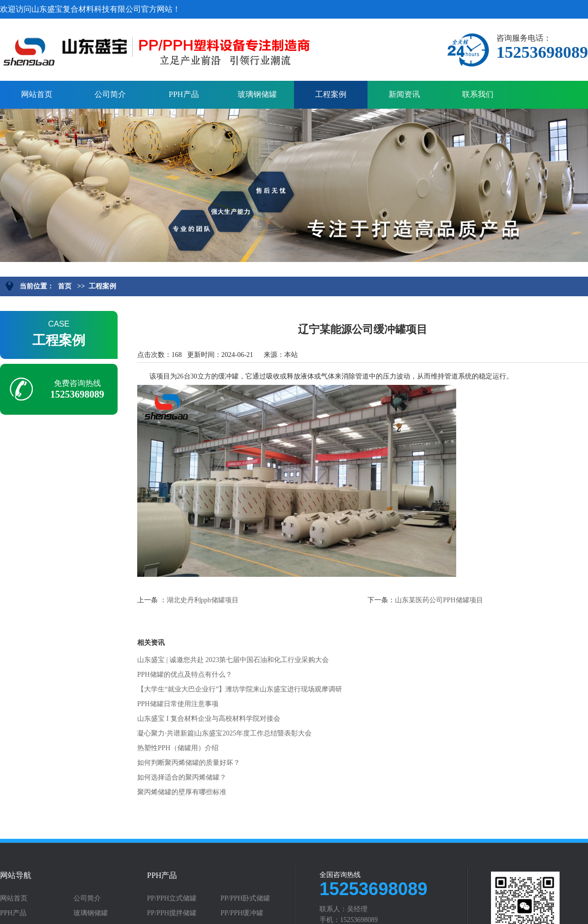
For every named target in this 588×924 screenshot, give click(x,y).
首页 (65, 286)
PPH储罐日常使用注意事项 (178, 704)
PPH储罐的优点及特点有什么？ (185, 675)
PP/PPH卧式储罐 (245, 899)
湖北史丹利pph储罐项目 (203, 600)
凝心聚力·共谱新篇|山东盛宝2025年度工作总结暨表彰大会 (224, 733)
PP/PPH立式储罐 (172, 899)
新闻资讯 (404, 94)
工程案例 (331, 94)
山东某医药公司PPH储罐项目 (439, 600)
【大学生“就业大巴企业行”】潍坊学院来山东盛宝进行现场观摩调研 (240, 689)
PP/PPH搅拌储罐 (172, 913)
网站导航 (16, 876)
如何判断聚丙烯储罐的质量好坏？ (189, 763)
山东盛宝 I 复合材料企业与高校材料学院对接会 (209, 719)
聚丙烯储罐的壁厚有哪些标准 (182, 792)
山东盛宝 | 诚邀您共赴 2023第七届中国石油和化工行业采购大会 (233, 660)
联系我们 (478, 94)
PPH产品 (184, 94)
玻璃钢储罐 (257, 94)
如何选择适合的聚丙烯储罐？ (182, 777)
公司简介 (110, 94)
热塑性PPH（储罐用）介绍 (178, 748)
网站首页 (37, 94)
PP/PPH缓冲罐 (242, 913)
